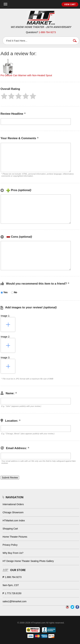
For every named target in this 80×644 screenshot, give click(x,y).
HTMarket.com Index (14, 521)
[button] (4, 96)
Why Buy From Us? (13, 553)
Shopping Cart (10, 529)
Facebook (77, 607)
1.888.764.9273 (13, 577)
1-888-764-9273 (47, 32)
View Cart (70, 4)
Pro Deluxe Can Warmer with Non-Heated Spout (26, 75)
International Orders (13, 504)
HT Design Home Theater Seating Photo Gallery (28, 561)
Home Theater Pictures (15, 537)
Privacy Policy (10, 545)
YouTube (67, 607)
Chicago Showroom (13, 512)
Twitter (72, 607)
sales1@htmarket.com (14, 601)
